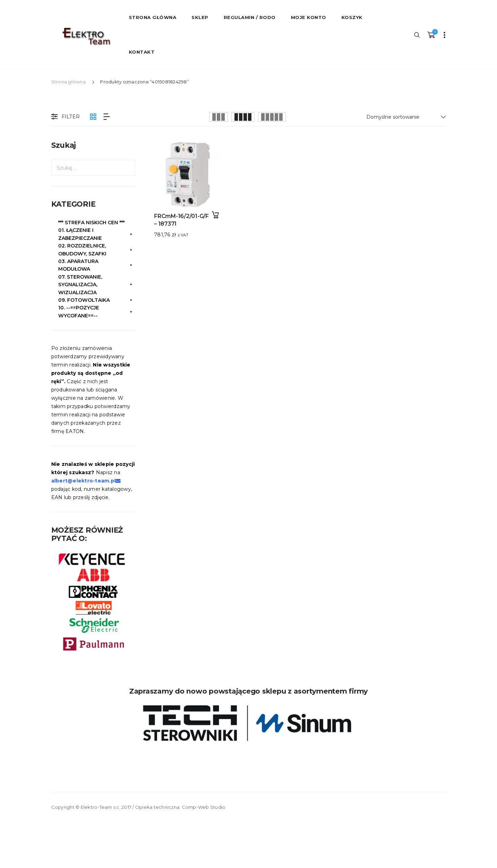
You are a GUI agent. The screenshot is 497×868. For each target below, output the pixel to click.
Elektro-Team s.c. (101, 807)
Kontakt (142, 52)
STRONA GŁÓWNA (153, 17)
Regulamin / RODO (250, 17)
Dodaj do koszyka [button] (216, 215)
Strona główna (68, 82)
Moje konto (309, 17)
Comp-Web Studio (204, 807)
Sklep (200, 17)
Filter (65, 117)
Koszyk (352, 17)
